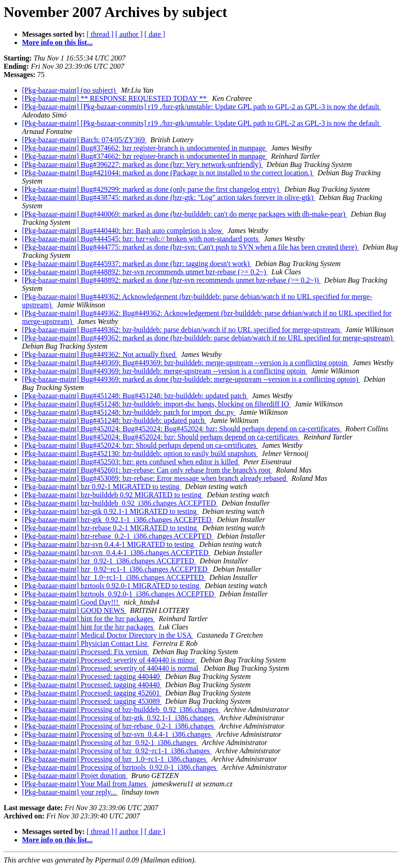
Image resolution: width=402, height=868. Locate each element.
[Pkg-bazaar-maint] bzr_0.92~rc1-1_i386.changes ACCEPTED (116, 569)
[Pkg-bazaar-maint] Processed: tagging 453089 (92, 701)
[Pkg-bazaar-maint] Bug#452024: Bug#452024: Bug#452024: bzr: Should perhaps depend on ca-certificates (182, 429)
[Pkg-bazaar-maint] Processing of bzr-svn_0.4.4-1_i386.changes (117, 734)
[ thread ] (100, 34)
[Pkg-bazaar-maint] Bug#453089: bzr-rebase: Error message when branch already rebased (155, 478)
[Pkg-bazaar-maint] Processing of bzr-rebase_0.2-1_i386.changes (119, 726)
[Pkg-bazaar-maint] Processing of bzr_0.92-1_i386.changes (110, 743)
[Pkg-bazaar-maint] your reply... (70, 792)
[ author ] (129, 34)
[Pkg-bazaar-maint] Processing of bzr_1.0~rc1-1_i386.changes (115, 759)
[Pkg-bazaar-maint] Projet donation (75, 776)
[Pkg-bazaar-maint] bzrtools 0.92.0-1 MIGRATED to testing (112, 586)
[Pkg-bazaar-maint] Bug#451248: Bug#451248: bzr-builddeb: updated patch (135, 396)
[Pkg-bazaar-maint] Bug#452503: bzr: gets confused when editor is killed (131, 462)
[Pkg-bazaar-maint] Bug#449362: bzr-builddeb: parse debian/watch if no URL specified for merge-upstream (182, 330)
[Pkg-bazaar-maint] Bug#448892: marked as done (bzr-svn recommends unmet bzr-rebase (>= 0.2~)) (171, 280)
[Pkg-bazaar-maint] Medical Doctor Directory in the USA (107, 635)
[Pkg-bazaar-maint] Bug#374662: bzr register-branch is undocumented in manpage (145, 148)
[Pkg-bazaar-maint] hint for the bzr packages (88, 619)
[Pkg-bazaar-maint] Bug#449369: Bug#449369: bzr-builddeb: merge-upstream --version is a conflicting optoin (186, 363)
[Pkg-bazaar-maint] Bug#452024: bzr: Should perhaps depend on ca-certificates (140, 445)
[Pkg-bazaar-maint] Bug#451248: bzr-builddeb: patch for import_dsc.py (129, 412)
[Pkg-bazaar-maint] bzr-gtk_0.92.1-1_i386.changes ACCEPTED (118, 520)
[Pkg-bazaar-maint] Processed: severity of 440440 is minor (109, 660)
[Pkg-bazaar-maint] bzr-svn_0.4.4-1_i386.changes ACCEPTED (116, 553)
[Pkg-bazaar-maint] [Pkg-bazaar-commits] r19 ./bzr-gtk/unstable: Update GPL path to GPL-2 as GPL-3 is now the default (201, 107)
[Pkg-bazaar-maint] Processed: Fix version (85, 652)
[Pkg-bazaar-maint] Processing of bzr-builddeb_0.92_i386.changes (121, 709)
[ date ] (155, 34)
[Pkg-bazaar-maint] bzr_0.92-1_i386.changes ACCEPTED (109, 561)
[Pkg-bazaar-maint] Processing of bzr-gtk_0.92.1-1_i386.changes (119, 718)
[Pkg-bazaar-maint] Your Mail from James (85, 784)
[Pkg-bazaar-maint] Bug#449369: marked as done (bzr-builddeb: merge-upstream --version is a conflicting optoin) (191, 379)
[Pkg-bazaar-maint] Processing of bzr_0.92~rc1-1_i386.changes (117, 751)
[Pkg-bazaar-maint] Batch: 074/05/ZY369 (84, 140)
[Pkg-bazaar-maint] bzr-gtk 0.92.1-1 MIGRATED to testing (110, 511)
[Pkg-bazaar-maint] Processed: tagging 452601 (92, 693)
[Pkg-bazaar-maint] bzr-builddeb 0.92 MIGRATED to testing (113, 495)
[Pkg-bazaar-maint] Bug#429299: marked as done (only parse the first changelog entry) (151, 189)
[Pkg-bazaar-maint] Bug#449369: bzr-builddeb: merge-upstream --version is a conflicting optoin (165, 371)
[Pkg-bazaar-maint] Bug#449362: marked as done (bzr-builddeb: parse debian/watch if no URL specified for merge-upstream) (208, 338)
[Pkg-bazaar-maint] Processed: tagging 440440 (92, 676)
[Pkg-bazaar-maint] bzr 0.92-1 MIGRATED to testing (102, 487)
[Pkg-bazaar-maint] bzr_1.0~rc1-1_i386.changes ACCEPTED (114, 577)
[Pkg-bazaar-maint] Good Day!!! (71, 602)
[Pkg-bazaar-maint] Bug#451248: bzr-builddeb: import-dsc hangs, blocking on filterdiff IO (156, 404)
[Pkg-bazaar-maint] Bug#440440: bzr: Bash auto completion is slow (123, 231)
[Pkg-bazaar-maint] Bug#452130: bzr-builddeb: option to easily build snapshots (140, 453)
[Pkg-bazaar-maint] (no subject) (70, 90)
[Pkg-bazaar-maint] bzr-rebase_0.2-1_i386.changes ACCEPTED (118, 536)
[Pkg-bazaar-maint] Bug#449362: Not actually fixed (100, 354)
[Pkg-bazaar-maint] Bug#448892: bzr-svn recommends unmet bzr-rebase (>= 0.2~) (145, 272)
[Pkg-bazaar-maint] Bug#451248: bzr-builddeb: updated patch (114, 420)
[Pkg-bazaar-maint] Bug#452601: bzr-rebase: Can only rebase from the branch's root (147, 470)
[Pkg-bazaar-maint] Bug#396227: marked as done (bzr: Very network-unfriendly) (142, 164)
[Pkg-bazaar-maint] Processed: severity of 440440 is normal (111, 668)
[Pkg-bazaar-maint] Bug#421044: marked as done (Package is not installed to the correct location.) (168, 173)
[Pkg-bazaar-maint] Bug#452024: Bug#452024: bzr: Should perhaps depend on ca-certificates (161, 437)
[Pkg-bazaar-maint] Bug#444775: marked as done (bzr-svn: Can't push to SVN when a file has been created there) (190, 247)
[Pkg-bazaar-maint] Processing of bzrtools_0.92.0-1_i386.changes (120, 767)
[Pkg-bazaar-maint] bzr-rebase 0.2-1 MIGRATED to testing (110, 528)
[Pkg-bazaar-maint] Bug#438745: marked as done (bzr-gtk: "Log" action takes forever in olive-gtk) (169, 198)
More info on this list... (57, 42)
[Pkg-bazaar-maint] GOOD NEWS (74, 610)
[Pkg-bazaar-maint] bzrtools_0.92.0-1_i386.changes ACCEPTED (119, 594)
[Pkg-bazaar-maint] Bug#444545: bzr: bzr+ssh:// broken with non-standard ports (141, 239)
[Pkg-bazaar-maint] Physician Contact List (85, 643)
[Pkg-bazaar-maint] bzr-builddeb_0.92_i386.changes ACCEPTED (120, 503)
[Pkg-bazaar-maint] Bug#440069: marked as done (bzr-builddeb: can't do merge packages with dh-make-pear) (184, 214)
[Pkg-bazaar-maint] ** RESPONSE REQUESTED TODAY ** (115, 98)
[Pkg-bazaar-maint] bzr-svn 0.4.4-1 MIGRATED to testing (109, 544)
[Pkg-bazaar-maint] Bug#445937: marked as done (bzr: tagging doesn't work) (137, 264)
